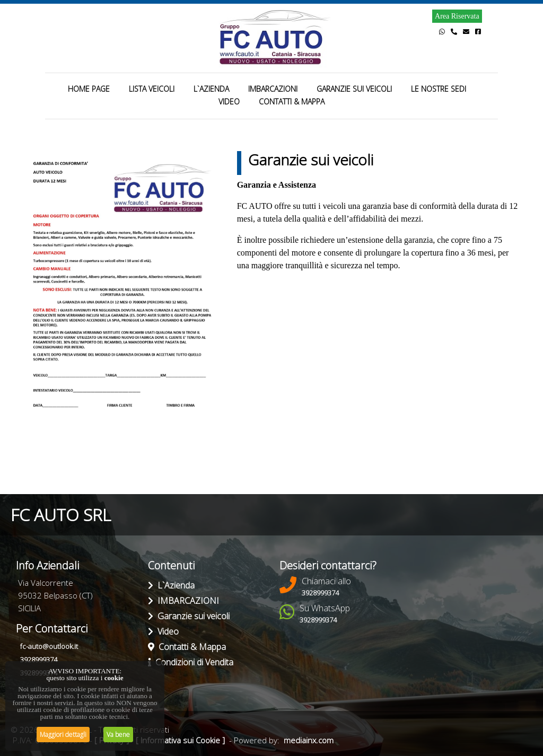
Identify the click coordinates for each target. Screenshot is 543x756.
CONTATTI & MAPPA (292, 102)
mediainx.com (309, 740)
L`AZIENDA (211, 89)
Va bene (118, 735)
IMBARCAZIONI (273, 89)
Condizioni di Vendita (191, 662)
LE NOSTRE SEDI (439, 89)
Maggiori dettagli (63, 735)
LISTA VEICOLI (152, 89)
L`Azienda (171, 585)
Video (163, 631)
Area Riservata (457, 16)
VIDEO (229, 102)
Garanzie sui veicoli (189, 616)
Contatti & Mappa (187, 647)
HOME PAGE (89, 89)
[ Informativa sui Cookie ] (180, 740)
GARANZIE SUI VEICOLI (354, 89)
